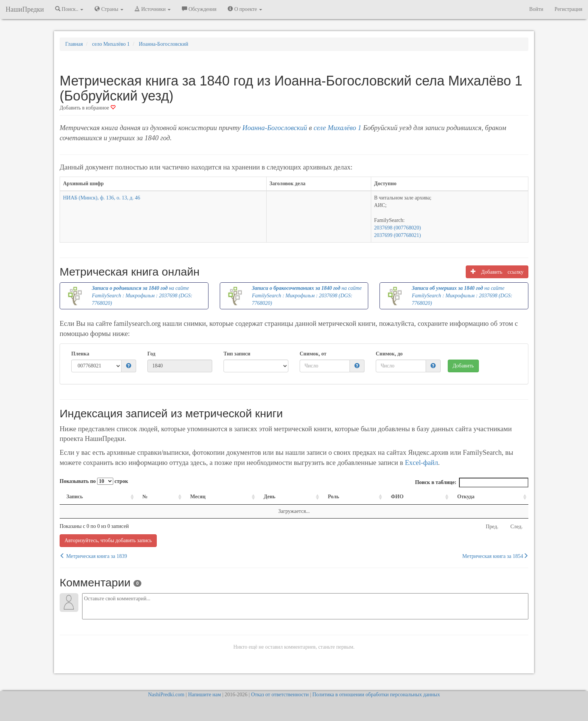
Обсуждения (199, 9)
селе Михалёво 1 (337, 128)
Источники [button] (153, 9)
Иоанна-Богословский (275, 128)
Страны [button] (109, 9)
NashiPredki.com (166, 695)
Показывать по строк (94, 481)
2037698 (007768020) (398, 228)
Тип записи (237, 354)
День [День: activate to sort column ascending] (270, 497)
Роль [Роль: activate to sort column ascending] (333, 497)
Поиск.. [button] (69, 9)
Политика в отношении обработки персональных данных (376, 695)
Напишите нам (204, 695)
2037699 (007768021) (398, 235)
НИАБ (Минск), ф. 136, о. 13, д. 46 (102, 198)
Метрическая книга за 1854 (495, 556)
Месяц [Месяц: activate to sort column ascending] (198, 497)
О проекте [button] (245, 9)
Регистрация (568, 9)
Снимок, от (313, 354)
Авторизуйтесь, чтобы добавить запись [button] (108, 540)
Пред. (492, 527)
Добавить (463, 366)
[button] (129, 366)
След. (517, 527)
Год (151, 354)
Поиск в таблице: (472, 483)
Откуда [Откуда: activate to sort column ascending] (466, 497)
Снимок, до (389, 354)
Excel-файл (421, 462)
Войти (536, 9)
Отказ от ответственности (280, 695)
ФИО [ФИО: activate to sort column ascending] (397, 497)
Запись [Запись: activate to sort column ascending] (75, 497)
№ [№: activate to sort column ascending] (145, 497)
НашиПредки (25, 9)
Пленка (80, 354)
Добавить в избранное (88, 108)
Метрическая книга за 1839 (93, 556)
